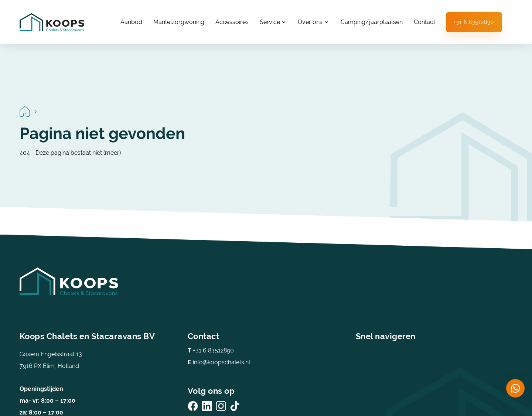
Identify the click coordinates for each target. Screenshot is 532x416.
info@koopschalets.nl (219, 362)
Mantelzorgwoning (179, 22)
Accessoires (232, 22)
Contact (424, 22)
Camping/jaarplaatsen (372, 22)
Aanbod (131, 22)
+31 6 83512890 (474, 22)
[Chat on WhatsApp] (515, 388)
